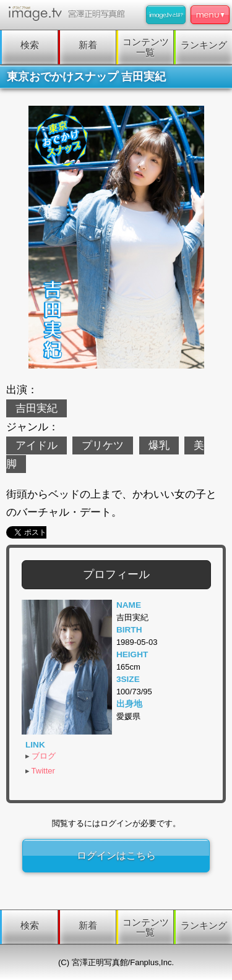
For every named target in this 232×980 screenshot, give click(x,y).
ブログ (44, 756)
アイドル (37, 445)
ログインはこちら (116, 855)
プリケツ (103, 445)
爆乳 (159, 445)
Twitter (43, 771)
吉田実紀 (37, 408)
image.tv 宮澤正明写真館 (69, 14)
